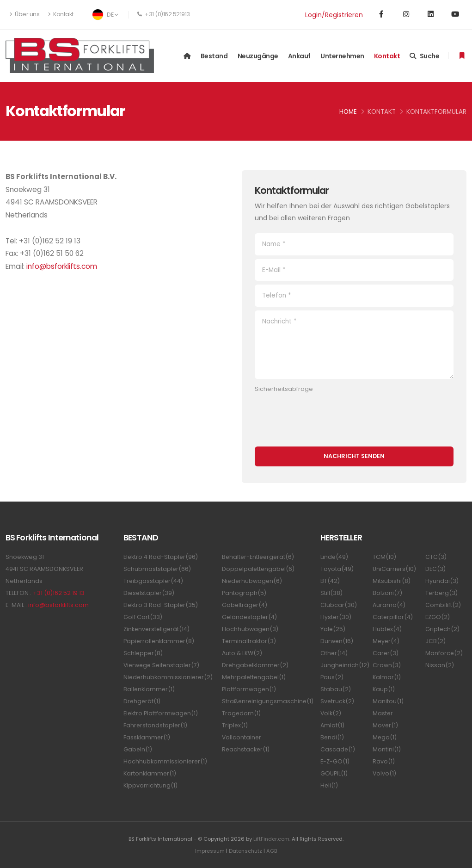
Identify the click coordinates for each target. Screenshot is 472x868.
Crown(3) (387, 665)
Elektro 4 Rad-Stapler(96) (161, 557)
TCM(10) (384, 557)
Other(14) (334, 653)
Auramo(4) (389, 605)
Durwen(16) (337, 641)
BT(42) (330, 581)
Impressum (209, 851)
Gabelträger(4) (245, 605)
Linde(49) (334, 557)
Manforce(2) (444, 653)
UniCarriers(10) (395, 569)
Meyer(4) (386, 641)
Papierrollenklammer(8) (159, 641)
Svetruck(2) (337, 701)
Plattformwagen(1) (249, 689)
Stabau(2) (336, 689)
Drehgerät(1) (142, 701)
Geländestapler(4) (250, 617)
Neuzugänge (258, 56)
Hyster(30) (336, 617)
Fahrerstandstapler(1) (156, 725)
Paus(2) (332, 677)
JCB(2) (435, 641)
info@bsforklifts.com (62, 266)
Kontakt (61, 14)
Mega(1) (385, 737)
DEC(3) (435, 569)
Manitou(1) (388, 701)
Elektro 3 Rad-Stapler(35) (161, 605)
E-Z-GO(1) (335, 761)
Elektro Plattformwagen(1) (161, 713)
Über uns (25, 14)
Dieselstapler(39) (150, 593)
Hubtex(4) (387, 629)
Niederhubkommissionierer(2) (169, 677)
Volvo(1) (385, 773)
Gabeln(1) (138, 749)
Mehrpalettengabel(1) (255, 677)
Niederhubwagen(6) (253, 581)
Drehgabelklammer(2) (256, 665)
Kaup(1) (384, 689)
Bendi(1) (332, 737)
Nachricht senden (354, 456)
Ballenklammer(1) (150, 689)
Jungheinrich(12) (345, 665)
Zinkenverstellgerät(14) (157, 629)
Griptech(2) (443, 629)
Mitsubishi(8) (392, 581)
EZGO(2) (438, 617)
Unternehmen (342, 56)
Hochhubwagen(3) (250, 629)
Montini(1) (387, 749)
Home (348, 112)
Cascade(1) (338, 749)
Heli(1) (329, 785)
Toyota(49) (337, 569)
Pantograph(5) (244, 593)
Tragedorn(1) (242, 713)
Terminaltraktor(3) (249, 641)
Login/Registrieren (334, 15)
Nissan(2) (440, 665)
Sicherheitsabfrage (284, 389)
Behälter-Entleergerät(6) (259, 557)
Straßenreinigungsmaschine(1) (268, 701)
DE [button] (105, 15)
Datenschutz (246, 851)
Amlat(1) (332, 725)
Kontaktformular (436, 112)
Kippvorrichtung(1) (150, 785)
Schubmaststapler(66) (157, 569)
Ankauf (299, 56)
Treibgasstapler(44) (154, 581)
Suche (424, 56)
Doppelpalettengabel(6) (259, 569)
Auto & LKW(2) (242, 653)
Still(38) (331, 593)
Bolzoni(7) (387, 593)
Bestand (214, 56)
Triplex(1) (235, 725)
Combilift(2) (443, 605)
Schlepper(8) (144, 653)
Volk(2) (331, 713)
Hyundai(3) (442, 581)
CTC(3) (436, 557)
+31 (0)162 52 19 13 (59, 593)
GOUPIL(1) (334, 773)
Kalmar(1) (387, 677)
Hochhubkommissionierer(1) (166, 761)
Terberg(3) (442, 593)
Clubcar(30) (339, 605)
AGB (273, 851)
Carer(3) (386, 653)
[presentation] (325, 415)
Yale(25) (333, 629)
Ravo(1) (384, 761)
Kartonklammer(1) (150, 773)
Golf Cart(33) (143, 617)
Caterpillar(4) (393, 617)
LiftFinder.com (272, 839)
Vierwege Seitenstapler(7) (163, 665)
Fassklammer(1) (147, 737)
